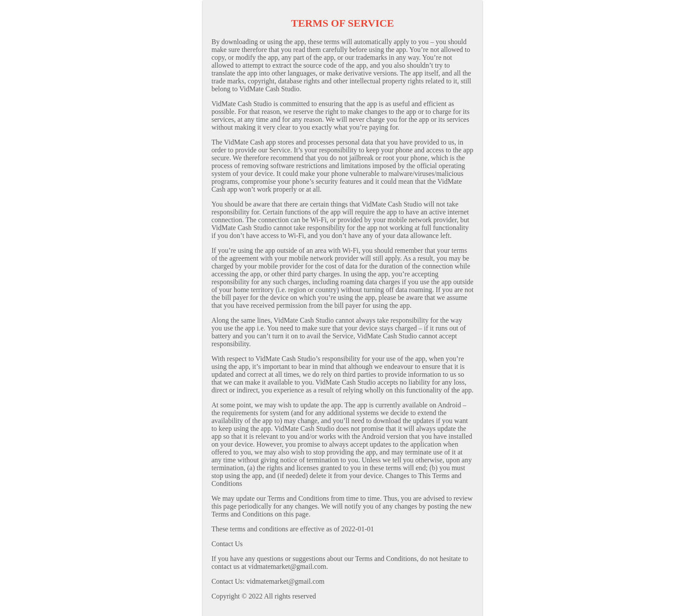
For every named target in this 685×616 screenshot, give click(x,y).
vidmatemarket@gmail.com (285, 581)
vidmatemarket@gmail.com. (288, 566)
